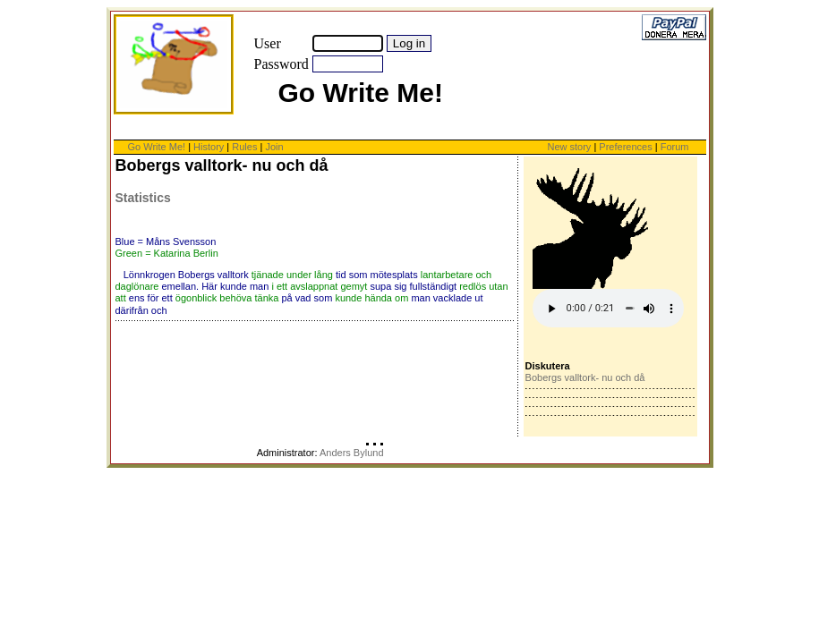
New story (569, 147)
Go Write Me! (157, 147)
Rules (244, 147)
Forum (675, 147)
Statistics (143, 198)
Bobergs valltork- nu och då (585, 377)
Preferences (627, 147)
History (209, 147)
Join (274, 147)
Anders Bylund (352, 453)
